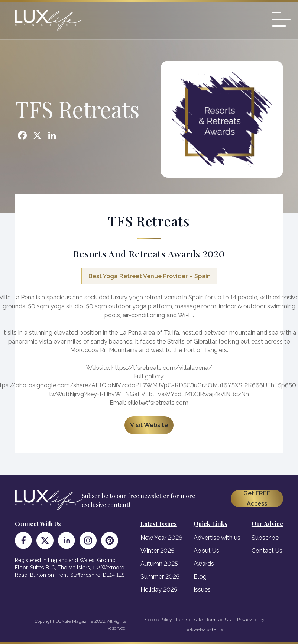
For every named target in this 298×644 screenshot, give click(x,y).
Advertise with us (217, 538)
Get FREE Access (257, 498)
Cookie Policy (158, 620)
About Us (206, 551)
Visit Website (149, 425)
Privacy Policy (251, 620)
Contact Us (267, 551)
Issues (202, 590)
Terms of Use (220, 620)
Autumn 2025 (159, 564)
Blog (200, 577)
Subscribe (265, 538)
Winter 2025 (157, 551)
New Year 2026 (161, 538)
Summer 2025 (160, 577)
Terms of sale (189, 620)
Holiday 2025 (159, 590)
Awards (204, 564)
